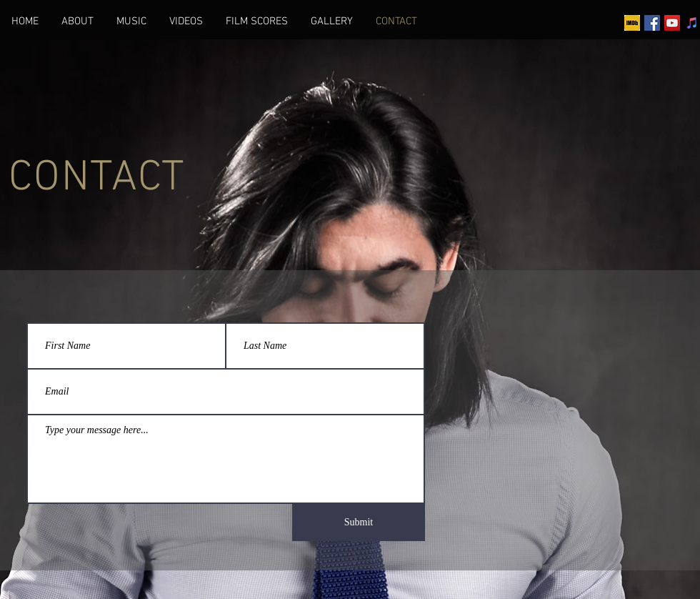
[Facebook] (652, 23)
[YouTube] (672, 23)
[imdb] (632, 23)
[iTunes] (692, 23)
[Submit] (359, 523)
